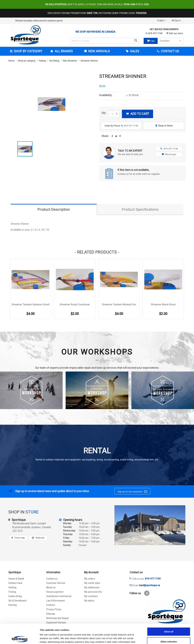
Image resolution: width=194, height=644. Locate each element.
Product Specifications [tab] (140, 209)
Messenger (169, 154)
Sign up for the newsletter (132, 492)
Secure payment (55, 592)
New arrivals (99, 51)
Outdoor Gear (15, 583)
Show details (159, 638)
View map (20, 538)
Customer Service (56, 583)
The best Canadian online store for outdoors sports (39, 21)
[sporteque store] (150, 525)
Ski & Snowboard (17, 601)
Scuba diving (15, 596)
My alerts (89, 601)
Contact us (52, 579)
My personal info (93, 592)
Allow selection (169, 622)
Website (40, 538)
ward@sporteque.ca (149, 585)
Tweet (116, 137)
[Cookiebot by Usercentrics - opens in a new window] (20, 638)
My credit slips (92, 583)
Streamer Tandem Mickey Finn (119, 304)
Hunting (12, 587)
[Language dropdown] (162, 21)
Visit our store (176, 33)
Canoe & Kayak (16, 579)
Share (112, 137)
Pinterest (120, 137)
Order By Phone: (121, 126)
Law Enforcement (55, 601)
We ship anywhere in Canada (95, 32)
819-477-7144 (155, 33)
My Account (91, 572)
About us (51, 587)
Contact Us (170, 51)
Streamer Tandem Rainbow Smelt (31, 304)
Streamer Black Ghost (163, 304)
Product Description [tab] (54, 209)
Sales (134, 51)
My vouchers (91, 596)
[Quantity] (112, 114)
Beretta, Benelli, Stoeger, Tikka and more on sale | (97, 4)
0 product (171, 41)
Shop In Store (164, 126)
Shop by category (28, 51)
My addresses (92, 587)
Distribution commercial (59, 596)
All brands (63, 51)
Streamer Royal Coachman (75, 304)
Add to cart (137, 114)
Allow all (169, 612)
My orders (90, 579)
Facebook (147, 593)
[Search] (104, 41)
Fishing (12, 592)
